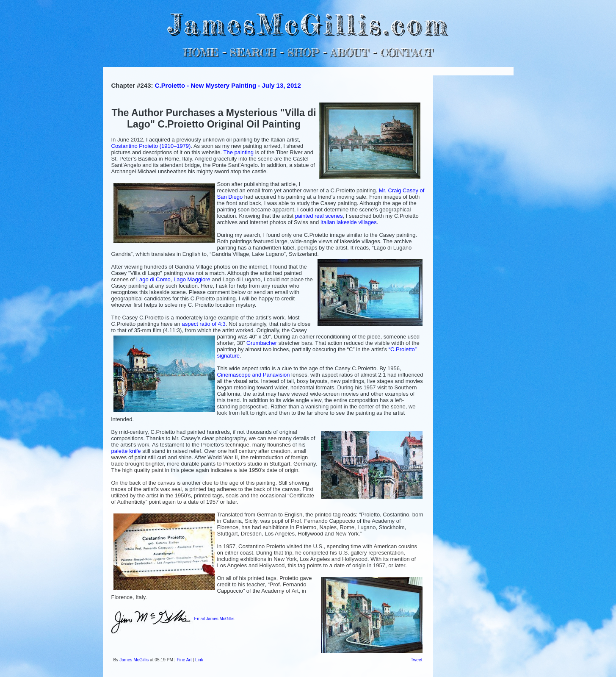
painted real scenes (319, 216)
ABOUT (349, 52)
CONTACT (407, 52)
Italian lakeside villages (349, 222)
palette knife (126, 451)
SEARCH (253, 52)
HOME (201, 52)
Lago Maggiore (192, 279)
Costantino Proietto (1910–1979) (151, 146)
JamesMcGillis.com (308, 24)
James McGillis (134, 660)
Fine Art (184, 660)
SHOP (303, 52)
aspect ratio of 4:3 (203, 324)
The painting (238, 152)
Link (199, 660)
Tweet (416, 660)
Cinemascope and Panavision (254, 375)
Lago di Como (153, 279)
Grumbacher (262, 343)
